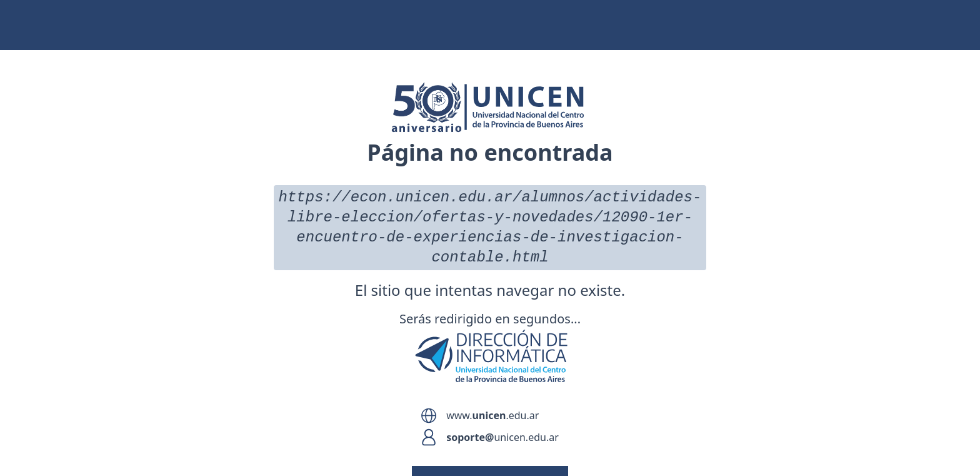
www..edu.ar (492, 415)
